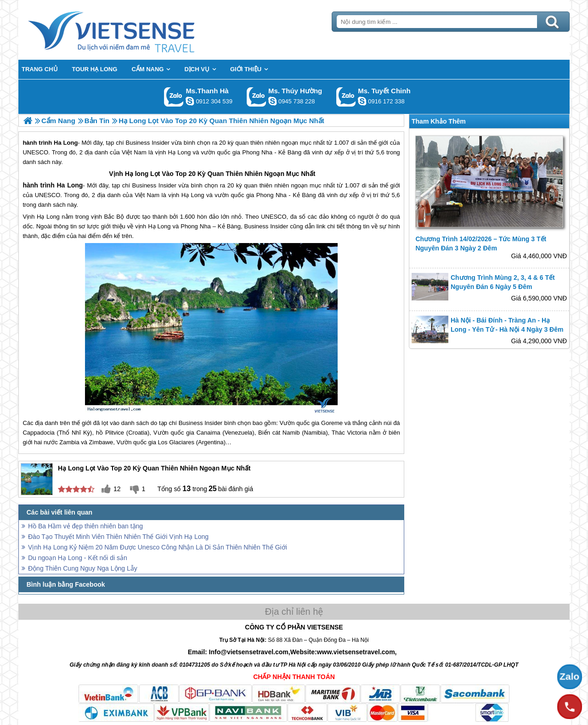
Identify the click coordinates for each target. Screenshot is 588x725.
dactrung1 (272, 101)
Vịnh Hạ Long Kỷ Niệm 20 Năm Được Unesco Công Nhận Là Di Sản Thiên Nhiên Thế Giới (158, 547)
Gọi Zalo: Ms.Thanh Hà (174, 97)
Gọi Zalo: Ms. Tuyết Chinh (346, 97)
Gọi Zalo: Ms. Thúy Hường (257, 97)
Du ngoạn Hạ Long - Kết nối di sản (78, 558)
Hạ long (137, 174)
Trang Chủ (134, 30)
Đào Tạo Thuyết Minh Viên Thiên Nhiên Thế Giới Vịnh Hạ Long (118, 537)
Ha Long (70, 185)
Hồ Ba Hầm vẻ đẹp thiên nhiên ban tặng (85, 526)
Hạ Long (193, 195)
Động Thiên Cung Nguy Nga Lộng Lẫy (83, 568)
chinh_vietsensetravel (362, 101)
